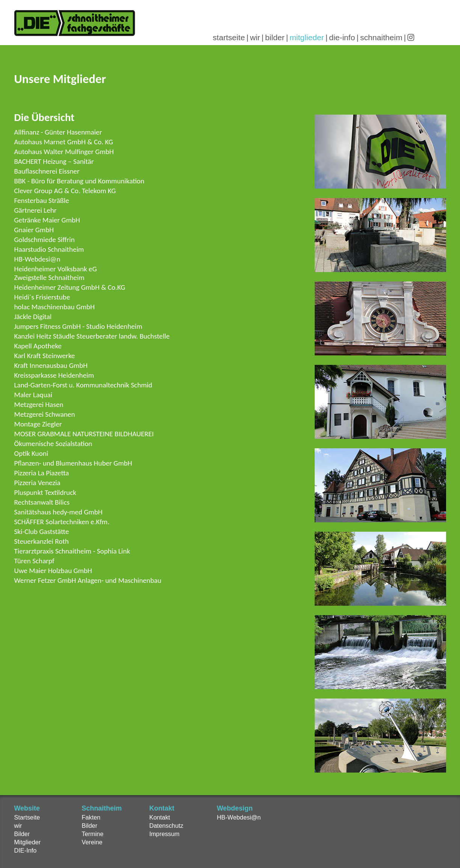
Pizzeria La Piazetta (42, 473)
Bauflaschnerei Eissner (47, 171)
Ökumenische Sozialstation (53, 444)
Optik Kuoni (31, 453)
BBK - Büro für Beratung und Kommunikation (79, 181)
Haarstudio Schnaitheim (49, 249)
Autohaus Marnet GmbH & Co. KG (64, 142)
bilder (275, 37)
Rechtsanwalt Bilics (42, 502)
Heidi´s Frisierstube (42, 297)
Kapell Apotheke (38, 346)
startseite (229, 37)
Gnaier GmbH (34, 230)
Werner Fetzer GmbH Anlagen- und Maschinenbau (88, 580)
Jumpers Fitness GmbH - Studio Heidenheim (78, 326)
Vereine (92, 842)
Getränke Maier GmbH (47, 220)
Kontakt (160, 817)
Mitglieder (28, 842)
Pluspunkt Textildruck (45, 492)
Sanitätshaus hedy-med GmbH (58, 512)
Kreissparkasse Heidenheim (54, 375)
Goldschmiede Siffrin (44, 240)
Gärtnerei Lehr (35, 210)
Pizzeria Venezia (37, 483)
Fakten (91, 817)
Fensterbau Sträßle (42, 200)
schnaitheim (381, 37)
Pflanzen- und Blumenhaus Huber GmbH (73, 463)
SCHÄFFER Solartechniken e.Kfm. (62, 522)
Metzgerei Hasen (39, 405)
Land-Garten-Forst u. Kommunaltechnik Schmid (83, 385)
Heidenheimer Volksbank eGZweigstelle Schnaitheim (56, 273)
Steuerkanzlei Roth (42, 541)
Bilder (22, 834)
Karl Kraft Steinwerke (45, 356)
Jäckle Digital (33, 317)
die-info (342, 37)
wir (255, 37)
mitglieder (307, 37)
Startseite (27, 817)
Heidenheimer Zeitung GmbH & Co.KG (70, 287)
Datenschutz (167, 826)
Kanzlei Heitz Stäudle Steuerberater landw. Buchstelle (92, 336)
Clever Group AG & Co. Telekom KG (65, 191)
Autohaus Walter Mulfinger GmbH (64, 152)
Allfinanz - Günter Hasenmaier (58, 132)
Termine (93, 834)
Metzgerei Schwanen (45, 414)
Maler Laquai (33, 395)
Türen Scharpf (34, 561)
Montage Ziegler (38, 424)
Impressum (165, 834)
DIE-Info (26, 850)
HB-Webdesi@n (37, 259)
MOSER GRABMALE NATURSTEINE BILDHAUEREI (84, 434)
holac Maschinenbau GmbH (55, 307)
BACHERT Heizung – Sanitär (54, 161)
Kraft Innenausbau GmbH (51, 365)
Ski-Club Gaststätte (42, 532)
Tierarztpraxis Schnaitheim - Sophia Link (72, 551)
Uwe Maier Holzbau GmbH (53, 571)
